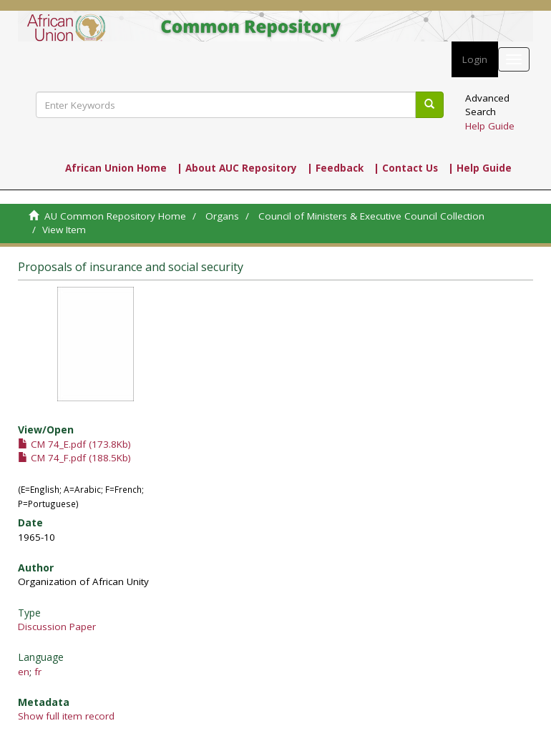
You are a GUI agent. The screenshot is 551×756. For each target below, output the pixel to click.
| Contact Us (406, 168)
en (24, 672)
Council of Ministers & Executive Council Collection (371, 216)
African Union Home (116, 168)
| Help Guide (480, 168)
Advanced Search (487, 105)
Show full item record (66, 716)
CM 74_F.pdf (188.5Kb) (74, 458)
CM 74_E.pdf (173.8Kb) (74, 444)
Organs (222, 216)
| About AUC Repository (237, 168)
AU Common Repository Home (115, 216)
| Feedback (335, 168)
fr (38, 672)
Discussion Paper (57, 627)
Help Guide (490, 126)
